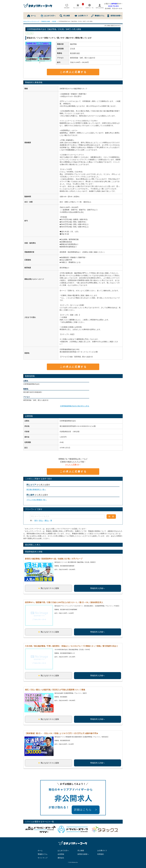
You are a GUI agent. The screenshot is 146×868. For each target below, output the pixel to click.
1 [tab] (40, 63)
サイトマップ (43, 858)
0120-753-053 (113, 6)
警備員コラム (98, 16)
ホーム (32, 16)
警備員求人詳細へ (98, 588)
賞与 (36, 521)
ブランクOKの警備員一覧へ (37, 500)
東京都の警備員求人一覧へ (36, 490)
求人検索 (65, 16)
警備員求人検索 (46, 21)
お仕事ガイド (81, 16)
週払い (47, 521)
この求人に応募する (73, 72)
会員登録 (61, 854)
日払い (41, 521)
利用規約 (101, 854)
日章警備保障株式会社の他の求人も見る (75, 406)
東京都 (54, 21)
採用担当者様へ (114, 16)
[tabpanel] (40, 52)
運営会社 (61, 858)
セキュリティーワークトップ (31, 21)
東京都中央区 (75, 53)
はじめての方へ (48, 16)
